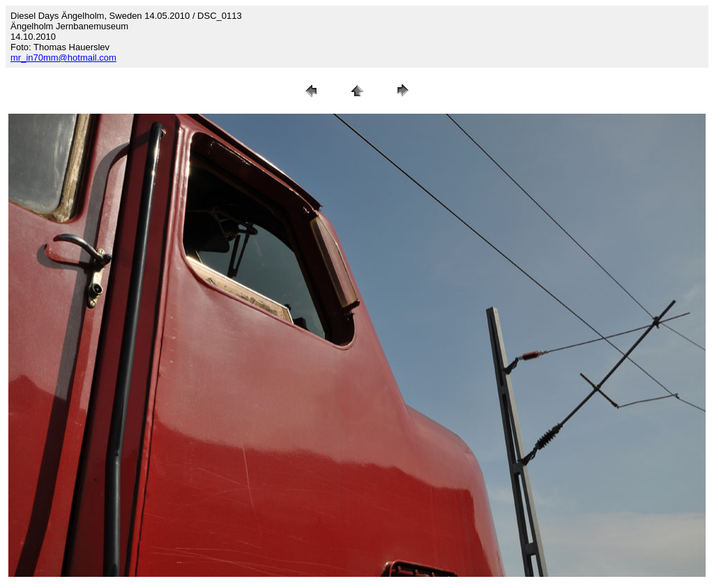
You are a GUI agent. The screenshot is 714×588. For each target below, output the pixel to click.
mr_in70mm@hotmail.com (63, 58)
